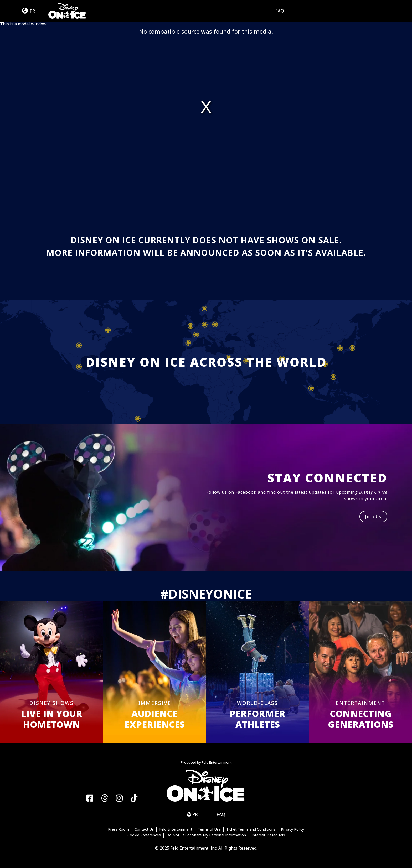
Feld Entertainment (176, 829)
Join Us (373, 517)
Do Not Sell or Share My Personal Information (206, 835)
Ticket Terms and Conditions (251, 829)
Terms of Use (209, 829)
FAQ (280, 11)
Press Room (119, 829)
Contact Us (144, 829)
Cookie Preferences (144, 835)
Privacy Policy (292, 829)
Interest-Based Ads (268, 835)
